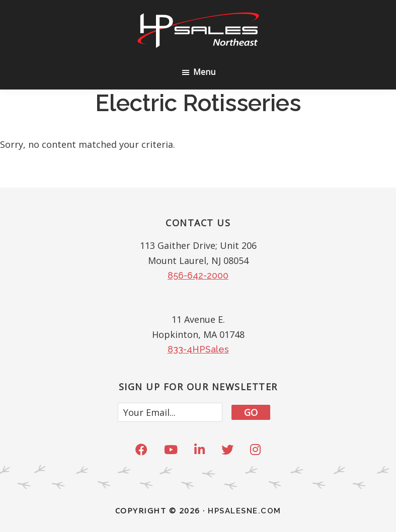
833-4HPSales (198, 349)
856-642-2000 (198, 275)
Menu (204, 72)
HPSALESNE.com (245, 511)
